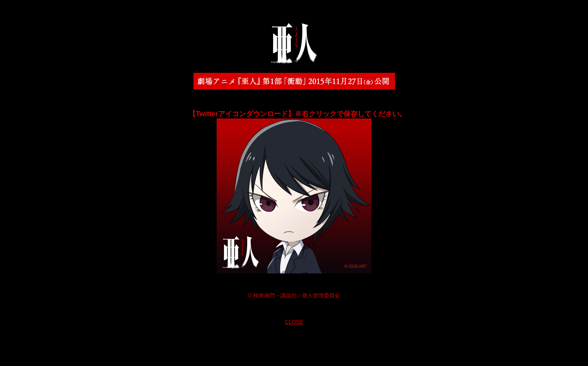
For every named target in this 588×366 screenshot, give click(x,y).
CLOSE (294, 322)
